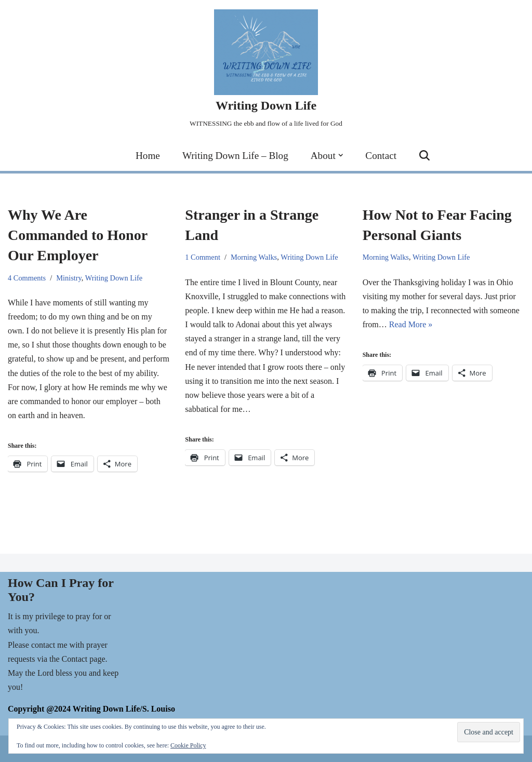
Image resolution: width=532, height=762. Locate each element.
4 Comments (27, 278)
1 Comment (203, 257)
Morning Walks (254, 257)
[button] (341, 155)
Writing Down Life (114, 278)
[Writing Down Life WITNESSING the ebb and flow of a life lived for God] (266, 70)
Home (148, 156)
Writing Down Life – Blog (235, 156)
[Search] (424, 155)
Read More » (411, 324)
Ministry (69, 278)
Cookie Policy (188, 745)
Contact (381, 156)
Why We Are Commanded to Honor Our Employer (78, 235)
